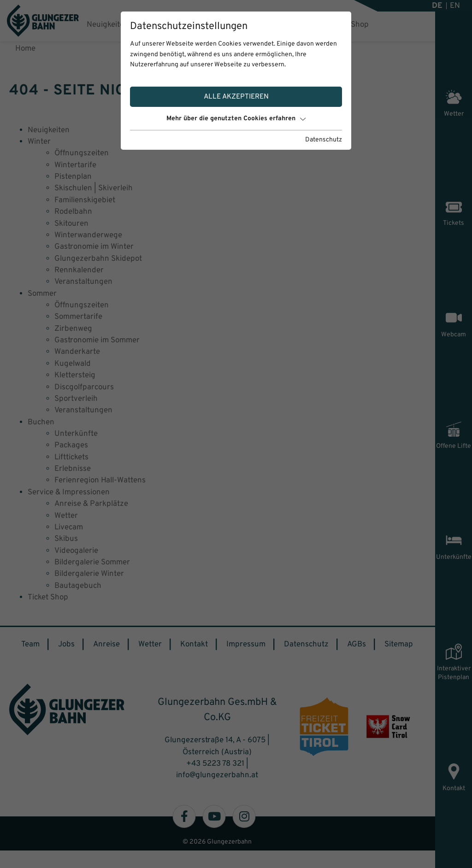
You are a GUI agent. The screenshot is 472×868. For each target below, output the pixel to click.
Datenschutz (324, 140)
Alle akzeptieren (236, 97)
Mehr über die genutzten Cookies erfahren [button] (236, 119)
